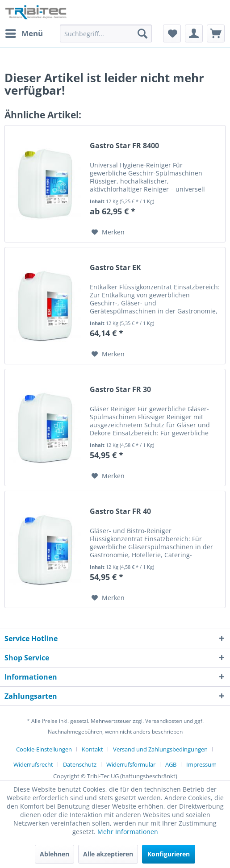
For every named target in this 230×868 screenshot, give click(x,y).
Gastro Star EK (115, 268)
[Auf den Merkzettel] (108, 232)
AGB (171, 764)
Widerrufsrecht (33, 764)
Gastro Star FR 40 (120, 511)
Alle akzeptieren (108, 854)
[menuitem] (24, 33)
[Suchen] (142, 33)
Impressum (201, 764)
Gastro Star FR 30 (120, 390)
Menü (24, 32)
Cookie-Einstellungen (44, 749)
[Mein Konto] (194, 33)
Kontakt (92, 749)
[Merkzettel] (172, 33)
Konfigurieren (169, 854)
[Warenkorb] (216, 33)
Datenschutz (80, 764)
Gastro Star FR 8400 (124, 146)
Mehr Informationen (128, 832)
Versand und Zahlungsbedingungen (160, 749)
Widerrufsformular (131, 764)
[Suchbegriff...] (106, 33)
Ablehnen (54, 854)
